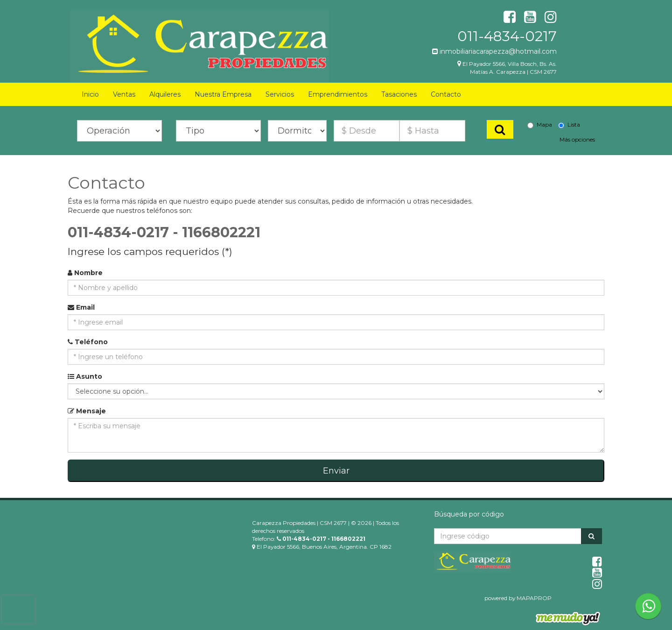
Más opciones (577, 139)
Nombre (85, 273)
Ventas (124, 94)
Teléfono (88, 342)
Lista (569, 125)
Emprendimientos (338, 94)
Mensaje (87, 411)
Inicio (90, 94)
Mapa (540, 125)
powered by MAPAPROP (518, 598)
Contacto (446, 94)
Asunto (85, 376)
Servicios (280, 94)
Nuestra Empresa (223, 94)
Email (81, 307)
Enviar (336, 471)
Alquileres (165, 94)
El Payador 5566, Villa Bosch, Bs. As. (510, 64)
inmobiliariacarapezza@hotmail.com (494, 51)
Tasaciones (399, 94)
